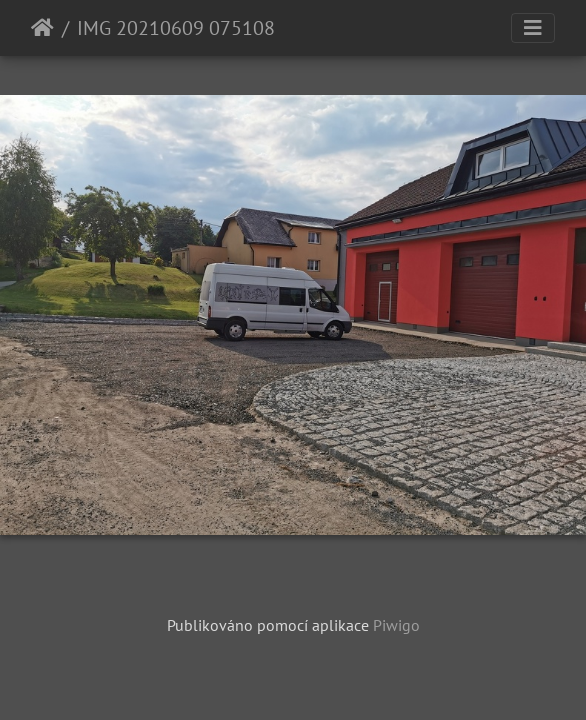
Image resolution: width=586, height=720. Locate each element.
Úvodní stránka (42, 28)
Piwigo (396, 625)
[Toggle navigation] (533, 28)
